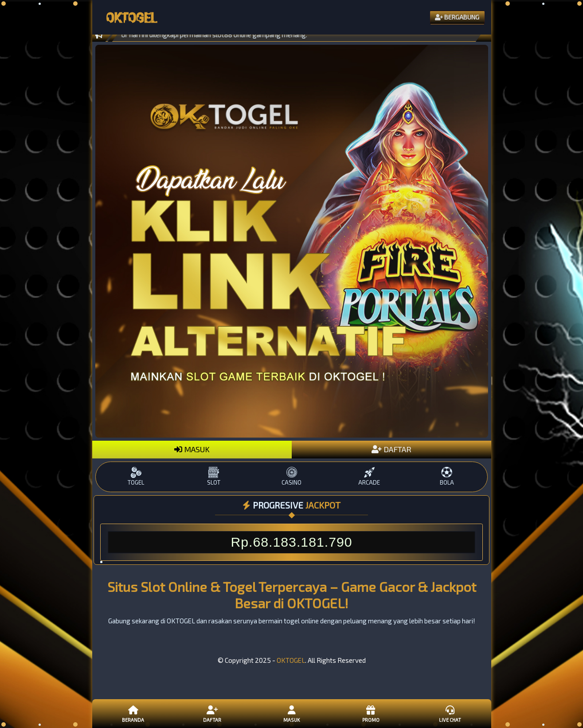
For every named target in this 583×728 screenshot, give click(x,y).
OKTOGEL (291, 660)
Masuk (291, 713)
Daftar (212, 713)
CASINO (291, 476)
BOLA (447, 476)
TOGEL (136, 476)
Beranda (133, 713)
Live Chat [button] (450, 713)
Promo (371, 713)
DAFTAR (391, 449)
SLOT (214, 476)
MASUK (192, 449)
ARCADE (369, 476)
